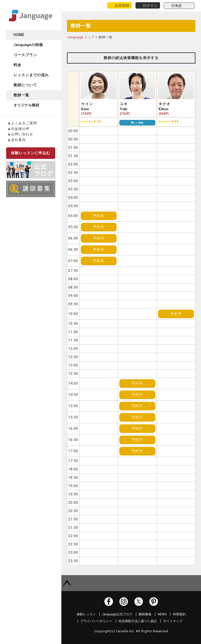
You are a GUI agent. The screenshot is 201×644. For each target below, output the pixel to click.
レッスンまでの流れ (31, 75)
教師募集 (145, 614)
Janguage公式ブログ (117, 614)
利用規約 (179, 614)
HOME (19, 35)
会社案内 (18, 140)
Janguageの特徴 (28, 45)
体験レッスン (86, 614)
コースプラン (25, 55)
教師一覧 (21, 95)
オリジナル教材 (26, 105)
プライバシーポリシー (96, 621)
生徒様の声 (20, 129)
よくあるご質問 (24, 123)
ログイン (150, 5)
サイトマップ (173, 621)
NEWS (162, 614)
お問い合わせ (22, 134)
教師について (25, 85)
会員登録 (122, 5)
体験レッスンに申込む (31, 153)
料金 (17, 65)
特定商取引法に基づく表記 (138, 621)
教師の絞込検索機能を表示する (131, 58)
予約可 (99, 216)
